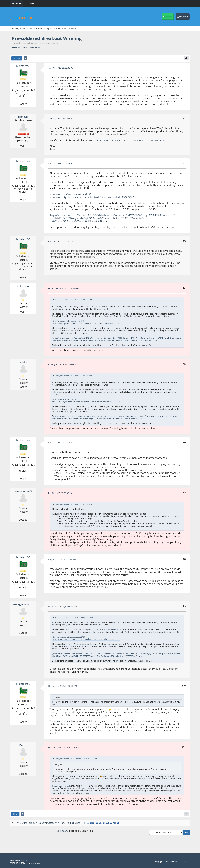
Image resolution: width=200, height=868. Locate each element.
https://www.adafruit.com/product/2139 (73, 195)
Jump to (144, 841)
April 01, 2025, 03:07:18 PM (62, 448)
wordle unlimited (112, 635)
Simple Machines (37, 863)
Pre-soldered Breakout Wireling (51, 39)
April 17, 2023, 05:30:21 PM (62, 119)
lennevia (23, 117)
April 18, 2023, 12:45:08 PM (62, 164)
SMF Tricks (25, 860)
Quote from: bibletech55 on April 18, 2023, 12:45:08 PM (77, 300)
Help (155, 862)
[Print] (186, 59)
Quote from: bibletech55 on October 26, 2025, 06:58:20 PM (78, 766)
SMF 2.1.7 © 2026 (19, 863)
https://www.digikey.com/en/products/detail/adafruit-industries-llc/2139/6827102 (97, 198)
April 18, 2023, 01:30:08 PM (62, 242)
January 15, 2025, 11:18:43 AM (64, 367)
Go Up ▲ (186, 862)
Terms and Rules (170, 862)
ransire (23, 365)
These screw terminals (63, 729)
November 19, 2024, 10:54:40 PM (66, 289)
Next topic (35, 48)
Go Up (16, 822)
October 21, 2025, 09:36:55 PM (64, 612)
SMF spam (62, 839)
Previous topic (20, 48)
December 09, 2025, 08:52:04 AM (66, 755)
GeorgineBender (23, 610)
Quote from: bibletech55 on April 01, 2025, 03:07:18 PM (77, 510)
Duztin (23, 753)
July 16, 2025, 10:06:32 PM (62, 499)
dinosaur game (66, 343)
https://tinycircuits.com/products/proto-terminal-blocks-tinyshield (134, 141)
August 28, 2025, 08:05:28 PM (64, 565)
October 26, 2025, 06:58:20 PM (64, 694)
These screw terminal (62, 794)
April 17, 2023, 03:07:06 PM (62, 69)
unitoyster (23, 287)
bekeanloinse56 (23, 497)
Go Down (17, 59)
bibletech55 (23, 67)
